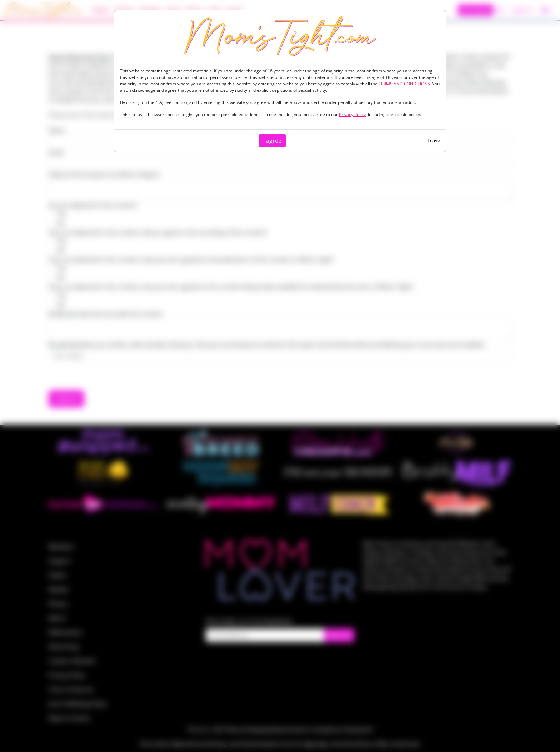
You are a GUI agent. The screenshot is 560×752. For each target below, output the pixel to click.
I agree (272, 141)
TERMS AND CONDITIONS (404, 84)
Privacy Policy (352, 114)
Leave (434, 140)
